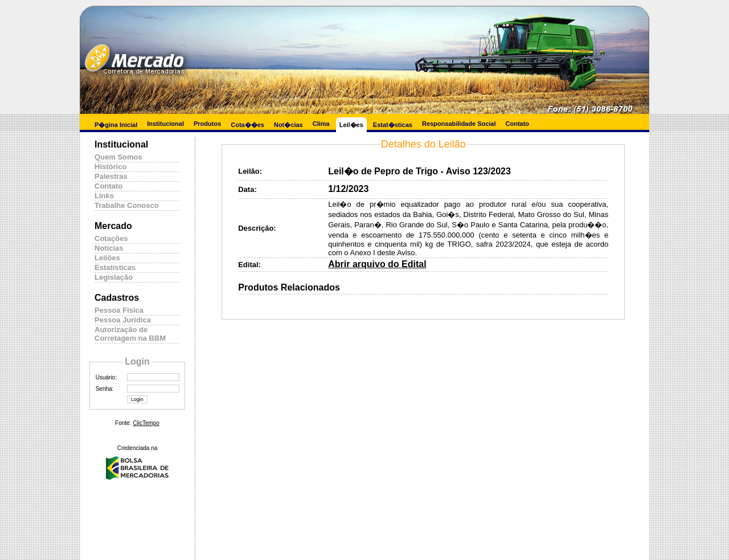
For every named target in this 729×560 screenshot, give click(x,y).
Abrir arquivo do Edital (377, 264)
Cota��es (247, 125)
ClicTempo (146, 423)
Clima (321, 124)
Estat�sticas (393, 125)
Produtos (207, 124)
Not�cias (288, 125)
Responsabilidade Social (459, 124)
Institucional (165, 124)
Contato (518, 124)
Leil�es (351, 125)
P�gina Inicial (116, 125)
